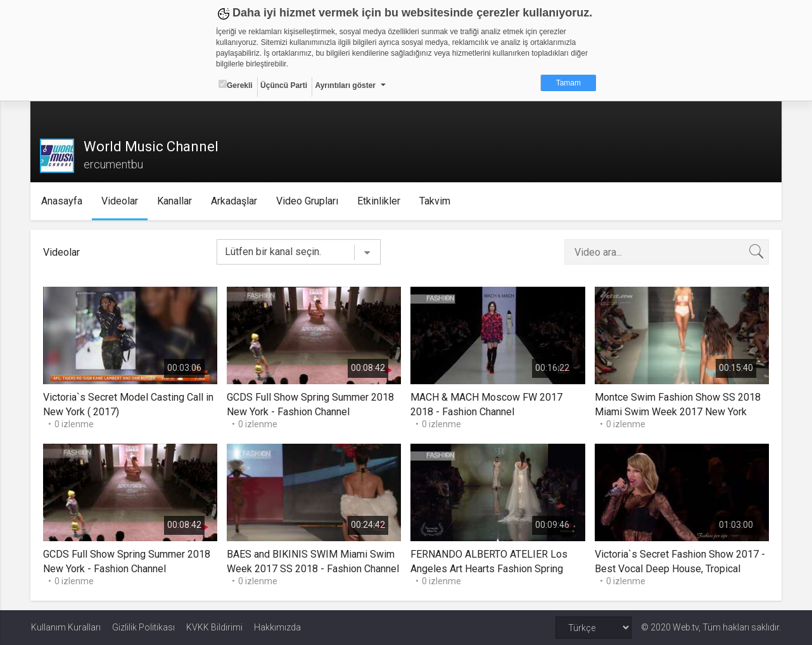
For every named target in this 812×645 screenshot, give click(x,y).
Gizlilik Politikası (143, 627)
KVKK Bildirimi (214, 627)
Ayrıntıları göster (345, 85)
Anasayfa (62, 201)
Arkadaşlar (235, 201)
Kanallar (175, 201)
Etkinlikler (379, 201)
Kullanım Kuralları (66, 627)
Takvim (435, 201)
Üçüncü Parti (284, 85)
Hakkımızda (277, 627)
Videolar (120, 201)
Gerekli (236, 85)
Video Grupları (308, 201)
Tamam (568, 83)
